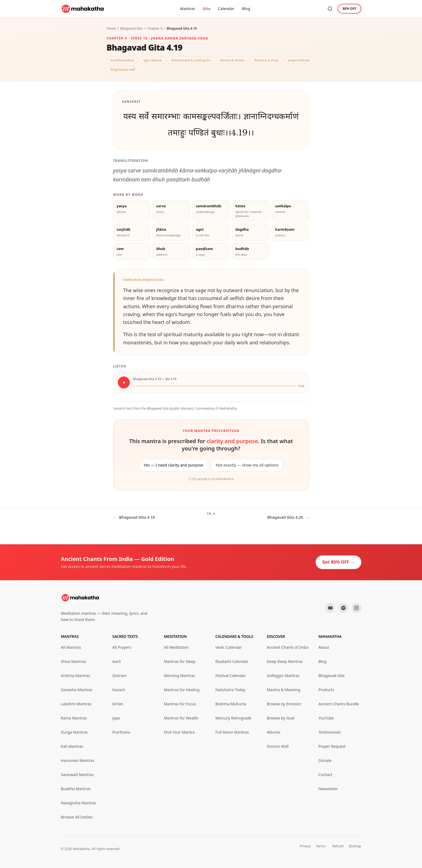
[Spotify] (343, 608)
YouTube (326, 718)
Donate (325, 760)
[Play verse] (124, 382)
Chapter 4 (155, 28)
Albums (274, 732)
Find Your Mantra (179, 732)
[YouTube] (330, 608)
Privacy (305, 846)
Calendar (226, 9)
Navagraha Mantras (79, 803)
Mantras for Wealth (181, 718)
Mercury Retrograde (233, 718)
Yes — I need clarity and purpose (173, 465)
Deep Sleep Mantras (285, 661)
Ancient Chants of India (288, 647)
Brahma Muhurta (231, 704)
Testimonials (329, 732)
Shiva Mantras (74, 661)
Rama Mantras (74, 718)
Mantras (188, 9)
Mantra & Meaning (284, 690)
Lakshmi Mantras (76, 704)
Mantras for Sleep (180, 661)
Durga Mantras (74, 732)
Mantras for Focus (180, 704)
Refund (338, 846)
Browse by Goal (281, 718)
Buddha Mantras (76, 789)
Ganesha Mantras (77, 690)
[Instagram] (356, 608)
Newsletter (328, 789)
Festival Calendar (230, 676)
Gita (207, 9)
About (324, 647)
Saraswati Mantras (77, 775)
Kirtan (118, 704)
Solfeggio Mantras (283, 676)
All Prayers (122, 647)
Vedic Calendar (229, 647)
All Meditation (176, 647)
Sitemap (355, 846)
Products (326, 690)
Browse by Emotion (284, 704)
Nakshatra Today (230, 690)
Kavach (119, 690)
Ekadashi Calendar (232, 661)
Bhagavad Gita (131, 28)
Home (111, 28)
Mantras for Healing (182, 690)
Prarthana (121, 732)
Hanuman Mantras (78, 760)
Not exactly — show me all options (247, 465)
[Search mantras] (330, 9)
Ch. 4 (211, 514)
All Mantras (71, 647)
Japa (116, 718)
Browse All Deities (77, 817)
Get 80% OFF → (338, 562)
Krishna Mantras (76, 676)
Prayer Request (332, 746)
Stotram (120, 676)
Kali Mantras (72, 746)
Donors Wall (278, 746)
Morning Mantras (179, 676)
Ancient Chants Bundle (339, 704)
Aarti (117, 661)
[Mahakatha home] (83, 9)
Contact (325, 775)
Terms (321, 846)
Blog (246, 9)
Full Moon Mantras (232, 732)
